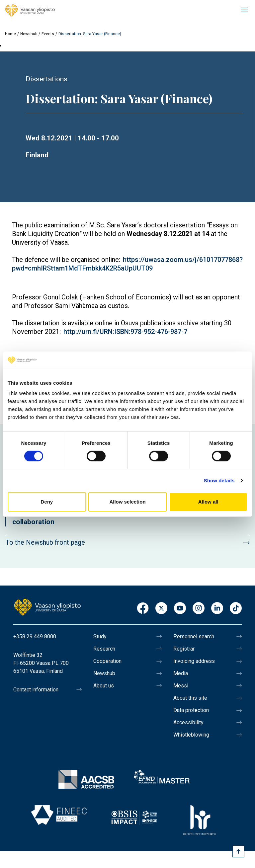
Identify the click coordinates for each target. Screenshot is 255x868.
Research (104, 649)
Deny (47, 502)
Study (100, 636)
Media (181, 673)
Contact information (36, 690)
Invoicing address (194, 661)
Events (48, 34)
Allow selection (127, 502)
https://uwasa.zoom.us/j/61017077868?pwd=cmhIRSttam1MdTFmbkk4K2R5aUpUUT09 (127, 264)
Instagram (199, 609)
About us (104, 686)
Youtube (180, 609)
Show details (219, 480)
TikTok (236, 609)
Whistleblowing (191, 735)
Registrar (184, 649)
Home (10, 34)
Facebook (143, 609)
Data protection (191, 710)
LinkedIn (217, 609)
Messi (181, 686)
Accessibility (188, 722)
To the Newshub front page (45, 542)
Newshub (29, 34)
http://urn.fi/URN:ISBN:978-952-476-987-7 (125, 332)
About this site (190, 698)
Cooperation (107, 661)
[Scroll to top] (238, 851)
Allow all (208, 502)
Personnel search (194, 636)
